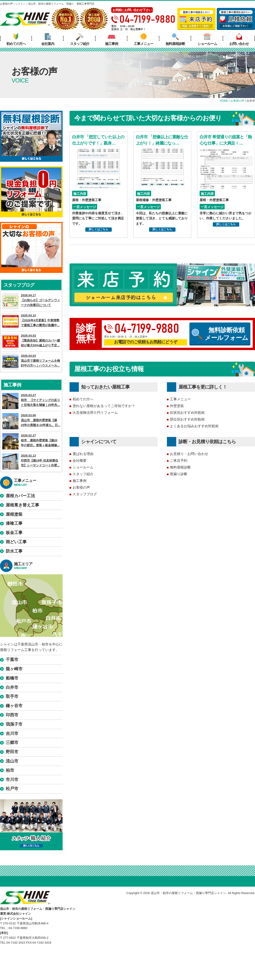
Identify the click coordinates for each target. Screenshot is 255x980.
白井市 (12, 687)
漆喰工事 (14, 523)
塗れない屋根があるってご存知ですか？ (104, 406)
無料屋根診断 (175, 39)
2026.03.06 (31, 421)
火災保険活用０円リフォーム (95, 413)
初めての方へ (16, 39)
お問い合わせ (239, 39)
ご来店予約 (179, 460)
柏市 (10, 770)
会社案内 (48, 39)
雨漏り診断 (179, 474)
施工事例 (112, 39)
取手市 (12, 696)
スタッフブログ (85, 494)
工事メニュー (143, 39)
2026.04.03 (31, 341)
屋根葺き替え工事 (22, 505)
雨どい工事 (16, 542)
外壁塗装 (177, 406)
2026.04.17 (31, 301)
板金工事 (14, 533)
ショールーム (207, 39)
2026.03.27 (31, 401)
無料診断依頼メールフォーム (220, 334)
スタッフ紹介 (80, 39)
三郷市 (12, 743)
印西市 (12, 715)
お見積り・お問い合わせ (189, 454)
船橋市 (12, 678)
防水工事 (14, 551)
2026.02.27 (31, 441)
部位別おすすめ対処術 (187, 419)
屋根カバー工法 (20, 496)
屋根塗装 (14, 514)
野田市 (12, 752)
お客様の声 (81, 487)
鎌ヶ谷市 (14, 706)
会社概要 (80, 460)
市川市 (12, 780)
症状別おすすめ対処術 (187, 413)
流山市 (12, 761)
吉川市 (12, 733)
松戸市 (12, 789)
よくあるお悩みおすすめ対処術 (194, 426)
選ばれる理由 (83, 454)
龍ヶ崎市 (14, 669)
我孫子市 (14, 724)
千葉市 (12, 660)
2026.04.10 (31, 321)
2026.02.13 (31, 462)
